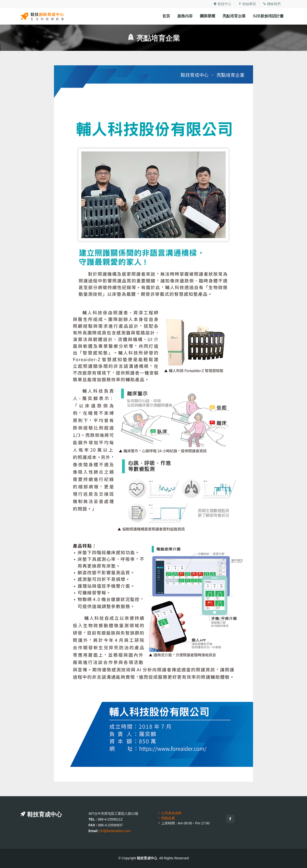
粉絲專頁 (247, 4)
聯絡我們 (272, 4)
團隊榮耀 (208, 16)
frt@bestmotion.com (115, 831)
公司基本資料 (170, 813)
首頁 (166, 16)
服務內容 (185, 16)
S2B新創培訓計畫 (268, 16)
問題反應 (166, 818)
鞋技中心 (222, 4)
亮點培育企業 (234, 16)
